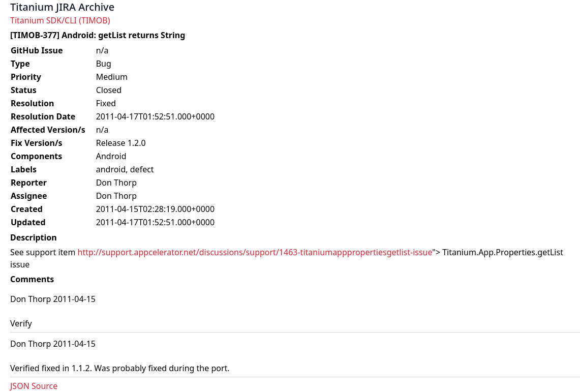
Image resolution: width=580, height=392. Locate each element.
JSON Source (34, 386)
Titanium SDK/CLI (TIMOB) (60, 20)
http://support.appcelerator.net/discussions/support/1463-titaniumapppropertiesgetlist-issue (255, 252)
